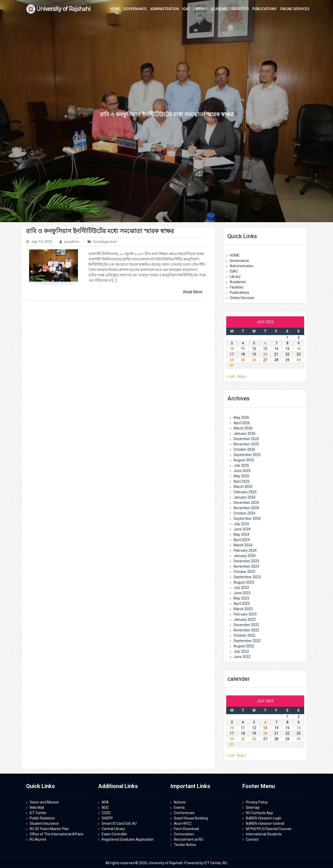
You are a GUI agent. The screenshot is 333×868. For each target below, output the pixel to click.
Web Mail (37, 808)
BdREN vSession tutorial (265, 823)
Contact (252, 839)
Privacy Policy (257, 802)
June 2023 (242, 593)
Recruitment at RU (189, 839)
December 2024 (246, 503)
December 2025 (246, 439)
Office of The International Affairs (57, 834)
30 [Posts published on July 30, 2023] (299, 360)
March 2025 (243, 487)
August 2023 (244, 582)
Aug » (242, 376)
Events (179, 808)
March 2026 (243, 428)
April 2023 (242, 604)
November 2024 (246, 508)
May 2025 (241, 476)
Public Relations (42, 818)
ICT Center (38, 813)
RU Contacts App (259, 813)
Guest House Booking (191, 818)
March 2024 (243, 545)
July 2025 (241, 465)
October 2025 (244, 449)
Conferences (184, 813)
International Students (264, 834)
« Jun (231, 376)
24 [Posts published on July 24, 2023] (232, 360)
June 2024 (242, 529)
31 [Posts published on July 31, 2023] (232, 365)
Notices (180, 802)
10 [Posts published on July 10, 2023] (232, 349)
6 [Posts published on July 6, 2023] (265, 343)
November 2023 (246, 566)
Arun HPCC (183, 823)
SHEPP (107, 818)
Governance (239, 261)
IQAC (234, 271)
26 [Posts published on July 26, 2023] (254, 360)
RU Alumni (38, 839)
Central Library (113, 829)
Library (235, 277)
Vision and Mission (44, 802)
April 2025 (242, 481)
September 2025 (247, 455)
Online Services (242, 298)
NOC (105, 808)
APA (105, 802)
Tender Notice (185, 845)
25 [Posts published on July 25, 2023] (243, 360)
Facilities (237, 287)
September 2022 (247, 641)
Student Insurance (44, 823)
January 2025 (245, 497)
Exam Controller (115, 834)
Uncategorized (105, 242)
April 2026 (242, 423)
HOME (235, 255)
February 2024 (245, 550)
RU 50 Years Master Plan (49, 829)
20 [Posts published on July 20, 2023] (265, 354)
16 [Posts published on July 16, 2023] (299, 349)
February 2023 (245, 614)
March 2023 (243, 609)
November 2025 (246, 444)
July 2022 (241, 651)
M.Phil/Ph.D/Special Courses (269, 829)
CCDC (106, 813)
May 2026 (241, 418)
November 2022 (246, 630)
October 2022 (244, 635)
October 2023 (244, 572)
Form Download (186, 829)
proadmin (70, 242)
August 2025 (244, 460)
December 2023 (246, 561)
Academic (238, 282)
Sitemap (253, 808)
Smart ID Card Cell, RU (119, 823)
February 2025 (245, 492)
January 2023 (245, 619)
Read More (193, 292)
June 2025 (242, 471)
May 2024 (241, 534)
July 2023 (241, 588)
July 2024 (241, 524)
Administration (242, 266)
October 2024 (244, 513)
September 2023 (247, 577)
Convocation (184, 834)
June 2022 (242, 657)
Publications (240, 293)
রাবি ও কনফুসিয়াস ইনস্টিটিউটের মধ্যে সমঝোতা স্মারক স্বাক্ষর (100, 231)
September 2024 (247, 519)
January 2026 (245, 433)
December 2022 (246, 625)
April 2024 (242, 540)
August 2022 (244, 646)
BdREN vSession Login (264, 818)
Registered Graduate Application (128, 839)
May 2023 (241, 598)
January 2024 (245, 556)
